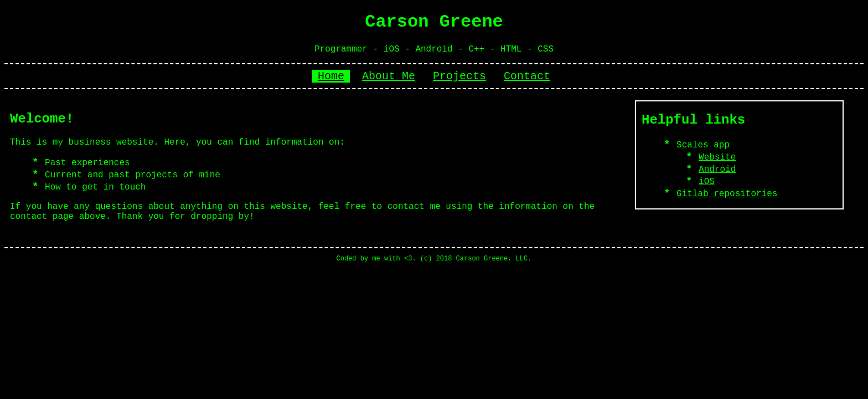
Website (717, 157)
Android (717, 170)
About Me (389, 76)
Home (331, 76)
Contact (527, 76)
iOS (707, 182)
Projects (459, 76)
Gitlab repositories (727, 194)
